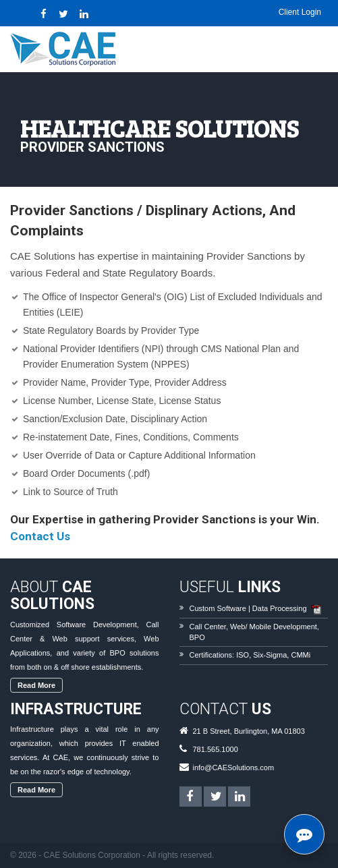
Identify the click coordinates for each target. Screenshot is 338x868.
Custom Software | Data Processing (248, 608)
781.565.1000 (216, 749)
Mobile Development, (284, 627)
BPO (197, 637)
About (52, 596)
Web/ (238, 627)
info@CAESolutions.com (234, 768)
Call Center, (209, 627)
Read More (36, 685)
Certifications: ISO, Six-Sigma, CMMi (250, 655)
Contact (225, 709)
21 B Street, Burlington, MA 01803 (249, 731)
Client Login (300, 12)
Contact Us (40, 536)
